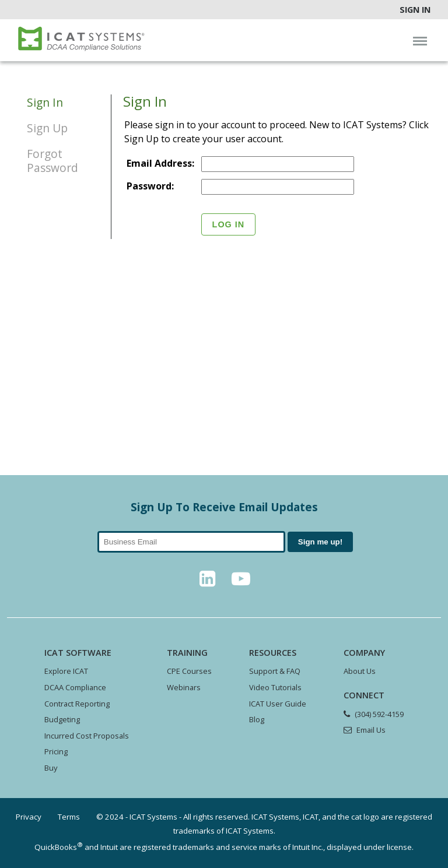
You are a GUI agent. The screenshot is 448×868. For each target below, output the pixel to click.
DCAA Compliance (75, 687)
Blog (257, 719)
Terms (69, 817)
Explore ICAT (66, 671)
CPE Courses (189, 671)
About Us (360, 671)
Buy (51, 768)
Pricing (56, 751)
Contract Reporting (77, 704)
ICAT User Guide (278, 704)
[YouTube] (241, 582)
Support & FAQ (275, 671)
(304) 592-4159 (379, 714)
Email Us (371, 730)
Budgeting (62, 719)
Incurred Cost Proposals (87, 736)
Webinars (184, 687)
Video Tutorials (275, 687)
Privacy (29, 817)
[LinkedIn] (207, 582)
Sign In (415, 10)
